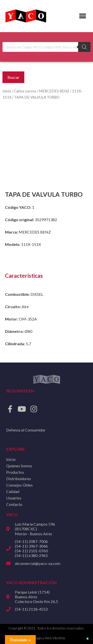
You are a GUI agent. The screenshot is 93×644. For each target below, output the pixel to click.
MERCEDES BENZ (54, 91)
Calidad (13, 491)
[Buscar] (84, 47)
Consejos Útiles (19, 485)
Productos (15, 472)
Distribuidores (19, 479)
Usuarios (14, 498)
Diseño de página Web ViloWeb (42, 638)
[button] (82, 16)
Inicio (7, 91)
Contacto (14, 504)
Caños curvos (25, 91)
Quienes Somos (19, 466)
